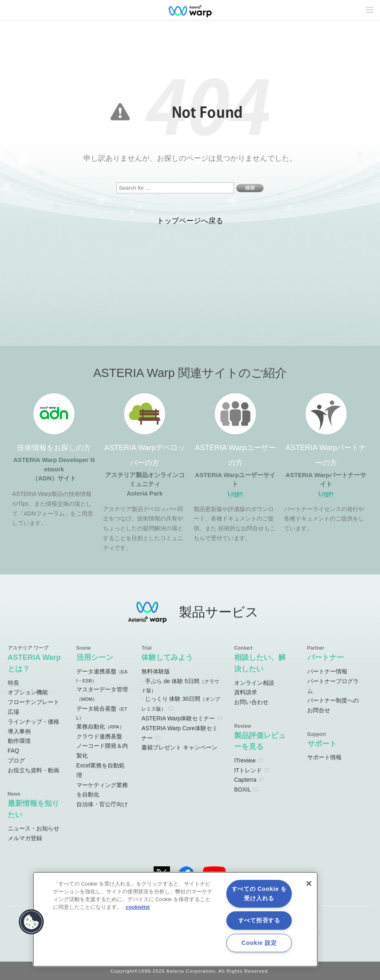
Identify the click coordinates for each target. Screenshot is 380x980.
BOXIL (243, 789)
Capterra (245, 780)
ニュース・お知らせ (34, 828)
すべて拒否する (259, 920)
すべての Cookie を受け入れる (259, 894)
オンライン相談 (254, 683)
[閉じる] (309, 884)
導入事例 (19, 731)
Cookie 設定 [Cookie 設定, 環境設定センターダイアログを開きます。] (259, 943)
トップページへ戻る (190, 221)
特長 (13, 683)
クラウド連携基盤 (99, 736)
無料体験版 (156, 671)
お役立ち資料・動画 (34, 770)
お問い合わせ (251, 702)
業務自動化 (100, 727)
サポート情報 (324, 757)
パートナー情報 (327, 671)
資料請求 (246, 692)
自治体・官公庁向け (102, 804)
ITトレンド (248, 770)
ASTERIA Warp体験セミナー (178, 718)
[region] (175, 919)
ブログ (16, 760)
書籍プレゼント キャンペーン (179, 747)
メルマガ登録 (25, 838)
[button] (31, 922)
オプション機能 (28, 692)
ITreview (245, 760)
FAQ (13, 751)
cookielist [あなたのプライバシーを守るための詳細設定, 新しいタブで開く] (138, 907)
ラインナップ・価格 (34, 722)
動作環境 (19, 741)
